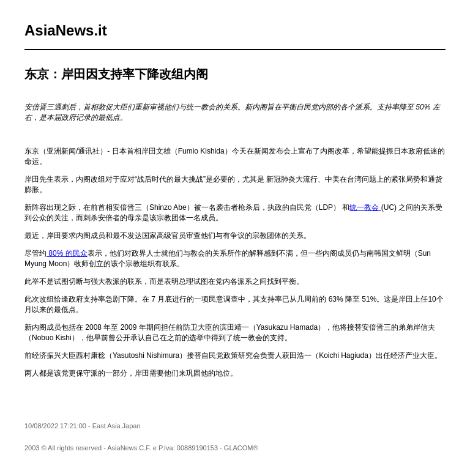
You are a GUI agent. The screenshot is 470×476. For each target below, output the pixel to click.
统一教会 (365, 207)
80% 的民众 (67, 253)
